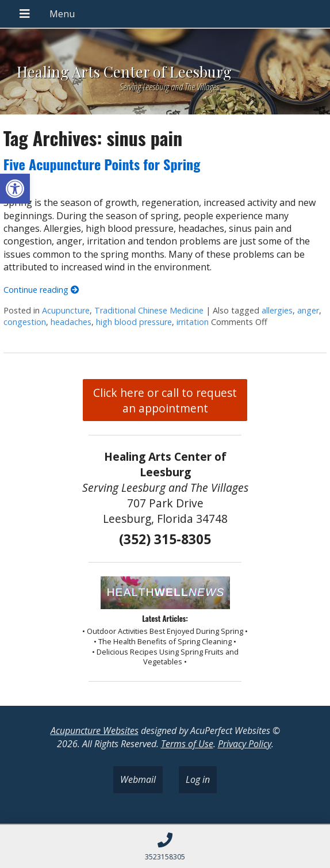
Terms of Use (187, 744)
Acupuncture (66, 310)
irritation (193, 322)
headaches (71, 322)
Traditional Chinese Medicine (149, 310)
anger (308, 310)
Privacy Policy (245, 744)
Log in (198, 779)
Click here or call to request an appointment (165, 400)
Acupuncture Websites (95, 731)
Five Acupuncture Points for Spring (102, 164)
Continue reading (41, 290)
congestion (25, 322)
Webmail (138, 779)
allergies (277, 310)
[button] (15, 189)
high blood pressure (134, 322)
